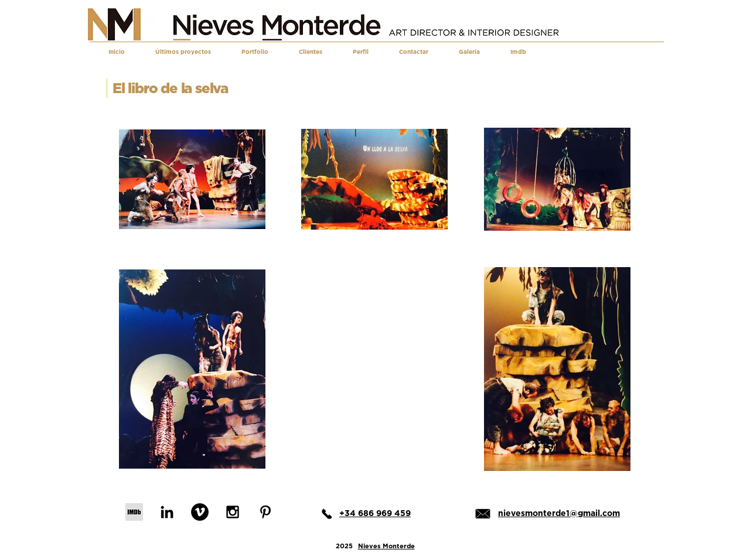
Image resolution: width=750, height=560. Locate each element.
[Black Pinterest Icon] (265, 512)
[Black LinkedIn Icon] (167, 512)
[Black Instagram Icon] (233, 512)
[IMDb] (134, 512)
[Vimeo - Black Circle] (200, 512)
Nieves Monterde (386, 546)
